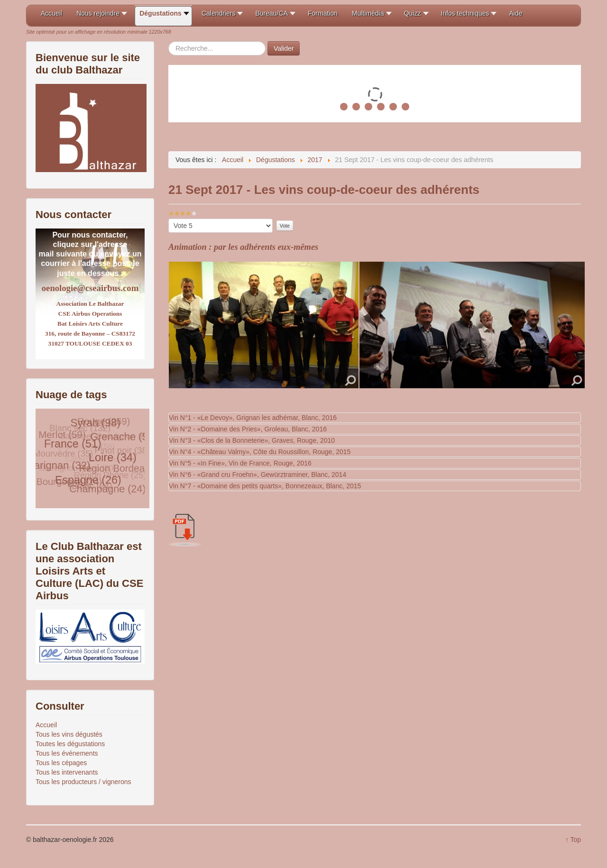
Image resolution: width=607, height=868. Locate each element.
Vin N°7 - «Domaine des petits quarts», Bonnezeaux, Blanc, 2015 (265, 486)
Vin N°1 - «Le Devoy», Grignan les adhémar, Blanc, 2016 (253, 418)
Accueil (46, 725)
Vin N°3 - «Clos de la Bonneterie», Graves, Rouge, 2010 (252, 440)
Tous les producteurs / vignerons (83, 782)
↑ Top (573, 840)
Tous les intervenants (67, 772)
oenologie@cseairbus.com (90, 288)
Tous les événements (67, 753)
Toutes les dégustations (70, 744)
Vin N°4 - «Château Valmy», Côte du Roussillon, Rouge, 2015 (260, 452)
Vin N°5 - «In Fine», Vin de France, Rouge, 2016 (240, 463)
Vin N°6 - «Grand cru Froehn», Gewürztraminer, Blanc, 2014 (258, 475)
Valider (284, 48)
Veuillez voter (169, 219)
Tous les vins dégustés (69, 734)
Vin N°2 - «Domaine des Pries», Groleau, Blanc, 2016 (248, 429)
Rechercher (169, 41)
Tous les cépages (61, 763)
